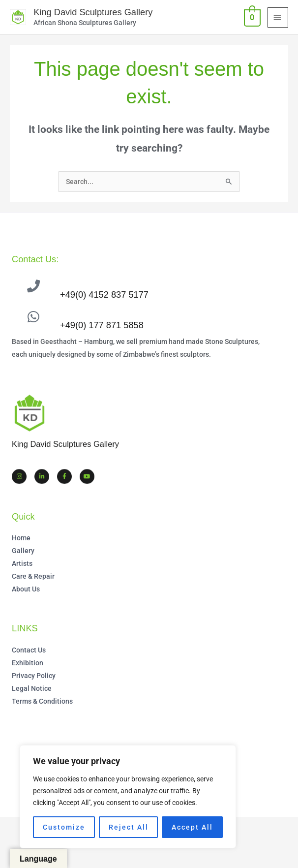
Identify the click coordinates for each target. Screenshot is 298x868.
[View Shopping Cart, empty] (251, 17)
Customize (64, 827)
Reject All (129, 827)
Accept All (192, 827)
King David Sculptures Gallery (92, 12)
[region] (128, 797)
